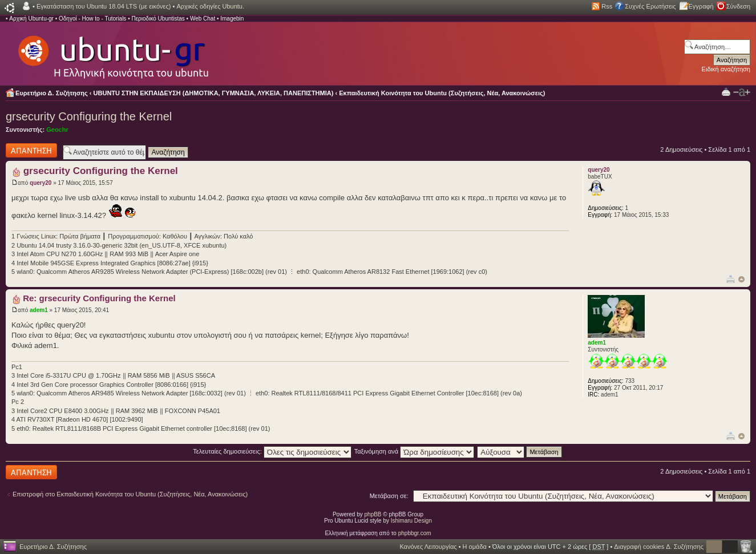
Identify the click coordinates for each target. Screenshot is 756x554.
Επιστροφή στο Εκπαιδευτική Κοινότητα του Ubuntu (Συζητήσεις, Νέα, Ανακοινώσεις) (130, 494)
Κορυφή (741, 279)
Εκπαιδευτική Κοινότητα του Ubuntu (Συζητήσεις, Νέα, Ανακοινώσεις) (442, 93)
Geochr (57, 130)
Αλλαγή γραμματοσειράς (742, 92)
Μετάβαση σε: (389, 496)
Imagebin (232, 19)
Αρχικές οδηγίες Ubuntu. (210, 6)
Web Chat (203, 19)
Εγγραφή (701, 6)
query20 (41, 183)
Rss (607, 6)
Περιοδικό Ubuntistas (158, 19)
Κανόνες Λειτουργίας (428, 547)
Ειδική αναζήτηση (726, 69)
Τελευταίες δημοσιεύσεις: (272, 451)
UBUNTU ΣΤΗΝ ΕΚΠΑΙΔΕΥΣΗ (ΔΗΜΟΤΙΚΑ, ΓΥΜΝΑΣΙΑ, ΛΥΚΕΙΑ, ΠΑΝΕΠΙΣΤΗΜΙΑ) (214, 93)
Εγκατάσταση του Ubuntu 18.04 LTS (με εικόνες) (104, 6)
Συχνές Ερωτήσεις (650, 6)
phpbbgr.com (415, 533)
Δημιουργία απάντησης (31, 150)
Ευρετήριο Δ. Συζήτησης (52, 93)
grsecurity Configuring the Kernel (89, 116)
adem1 (39, 310)
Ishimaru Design (411, 521)
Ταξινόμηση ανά (415, 451)
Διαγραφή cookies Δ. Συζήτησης (659, 547)
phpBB (373, 514)
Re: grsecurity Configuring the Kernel (99, 298)
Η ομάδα (475, 547)
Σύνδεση (738, 6)
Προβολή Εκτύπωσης (726, 92)
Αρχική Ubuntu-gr (31, 19)
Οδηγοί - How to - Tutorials (92, 19)
